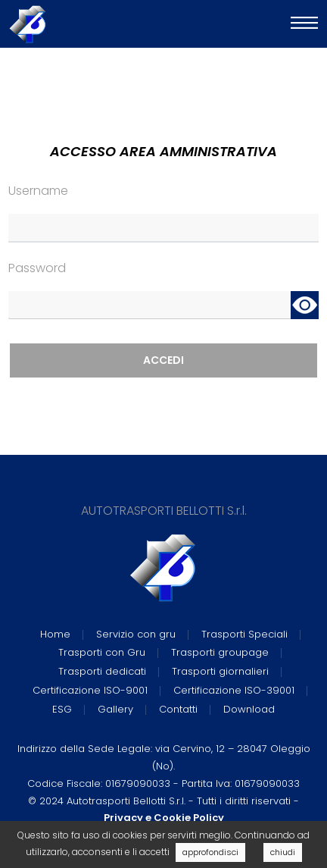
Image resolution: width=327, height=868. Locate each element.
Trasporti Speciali (244, 634)
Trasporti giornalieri (220, 671)
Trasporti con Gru (102, 652)
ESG (62, 709)
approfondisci (210, 852)
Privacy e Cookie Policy (164, 818)
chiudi (283, 852)
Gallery (115, 709)
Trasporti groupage (220, 652)
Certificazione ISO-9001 (90, 690)
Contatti (178, 709)
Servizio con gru (136, 634)
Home (55, 634)
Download (249, 709)
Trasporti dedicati (102, 671)
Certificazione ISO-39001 (234, 690)
